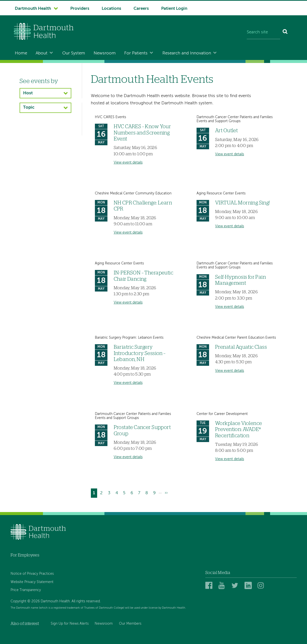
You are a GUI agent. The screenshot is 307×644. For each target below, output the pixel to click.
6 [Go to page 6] (133, 492)
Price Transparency (26, 590)
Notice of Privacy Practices (32, 574)
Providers (80, 9)
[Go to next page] (166, 493)
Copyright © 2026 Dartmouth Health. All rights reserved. (56, 601)
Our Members (130, 624)
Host (28, 93)
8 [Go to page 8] (148, 492)
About (42, 53)
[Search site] (263, 33)
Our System (74, 53)
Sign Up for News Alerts (70, 624)
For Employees (25, 555)
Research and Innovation (187, 53)
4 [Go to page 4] (118, 492)
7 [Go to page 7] (140, 492)
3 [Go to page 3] (110, 492)
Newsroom (105, 53)
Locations (111, 9)
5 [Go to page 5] (125, 492)
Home (21, 53)
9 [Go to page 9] (155, 492)
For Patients (136, 53)
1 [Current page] (95, 494)
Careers (141, 9)
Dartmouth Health (33, 9)
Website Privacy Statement (32, 582)
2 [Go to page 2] (102, 492)
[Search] (285, 33)
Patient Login (174, 9)
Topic (29, 108)
